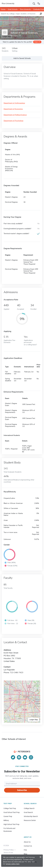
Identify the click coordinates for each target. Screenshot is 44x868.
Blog (25, 854)
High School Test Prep (11, 824)
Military (6, 820)
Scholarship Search (31, 816)
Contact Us (28, 846)
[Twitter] (13, 757)
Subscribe (22, 790)
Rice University (25, 9)
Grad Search (28, 812)
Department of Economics (13, 109)
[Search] (34, 4)
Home (3, 9)
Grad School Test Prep (12, 812)
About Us (27, 842)
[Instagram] (31, 757)
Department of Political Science (15, 115)
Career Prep (8, 816)
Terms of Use (8, 853)
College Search (29, 808)
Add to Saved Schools (22, 58)
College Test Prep (10, 808)
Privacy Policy (9, 850)
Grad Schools (13, 9)
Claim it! (37, 42)
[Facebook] (19, 757)
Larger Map (34, 720)
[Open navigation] (39, 4)
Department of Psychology (13, 121)
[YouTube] (25, 757)
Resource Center (30, 820)
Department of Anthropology (14, 103)
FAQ (25, 850)
